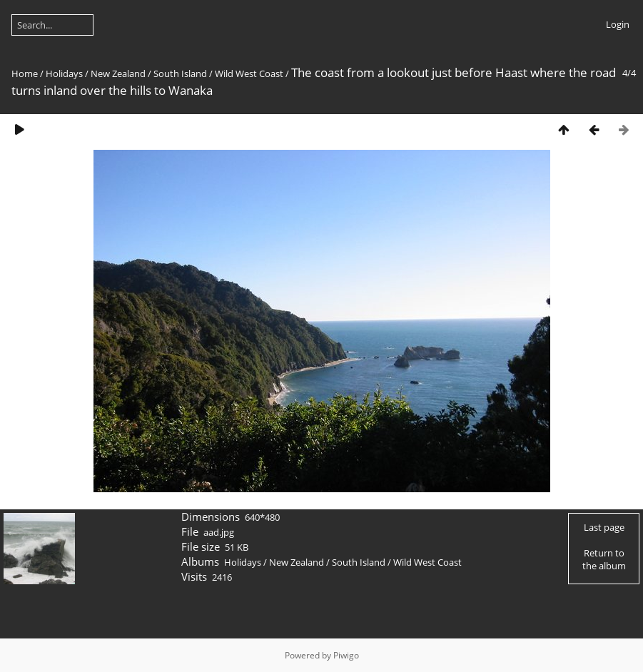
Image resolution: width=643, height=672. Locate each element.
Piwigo (346, 655)
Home (25, 73)
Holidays (64, 73)
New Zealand (118, 73)
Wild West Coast (249, 73)
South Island (180, 73)
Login (618, 24)
